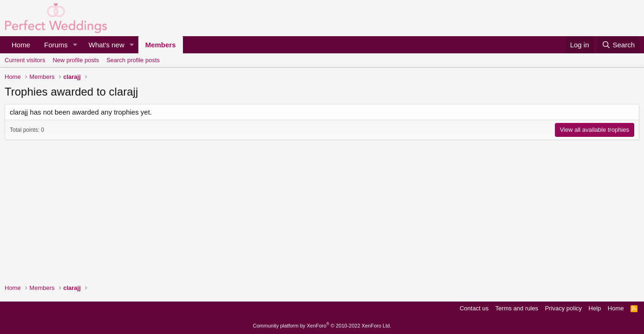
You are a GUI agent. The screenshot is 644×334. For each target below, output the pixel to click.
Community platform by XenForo (322, 326)
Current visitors (25, 60)
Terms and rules (517, 308)
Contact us (474, 308)
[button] (75, 45)
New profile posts (76, 60)
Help (595, 308)
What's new (107, 45)
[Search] (618, 45)
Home (21, 45)
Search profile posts (133, 60)
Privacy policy (563, 308)
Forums (56, 45)
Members (161, 45)
